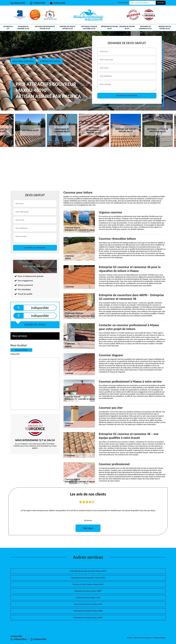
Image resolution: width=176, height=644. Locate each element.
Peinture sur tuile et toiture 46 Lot (68, 28)
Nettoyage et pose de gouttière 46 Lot (89, 28)
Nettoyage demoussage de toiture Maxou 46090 (88, 571)
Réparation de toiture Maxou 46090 (88, 591)
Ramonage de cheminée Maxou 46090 (88, 618)
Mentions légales (159, 638)
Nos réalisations (23, 61)
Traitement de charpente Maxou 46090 (88, 611)
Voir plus (88, 528)
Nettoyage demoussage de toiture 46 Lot (45, 28)
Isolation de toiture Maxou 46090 (88, 598)
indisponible (18, 3)
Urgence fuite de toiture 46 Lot (165, 28)
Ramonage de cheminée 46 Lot (23, 28)
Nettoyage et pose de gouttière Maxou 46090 (88, 578)
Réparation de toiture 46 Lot (110, 28)
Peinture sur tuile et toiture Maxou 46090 (88, 584)
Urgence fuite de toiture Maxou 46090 (88, 604)
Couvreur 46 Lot (8, 28)
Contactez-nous (50, 61)
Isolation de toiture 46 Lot (127, 28)
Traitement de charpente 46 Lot (145, 28)
